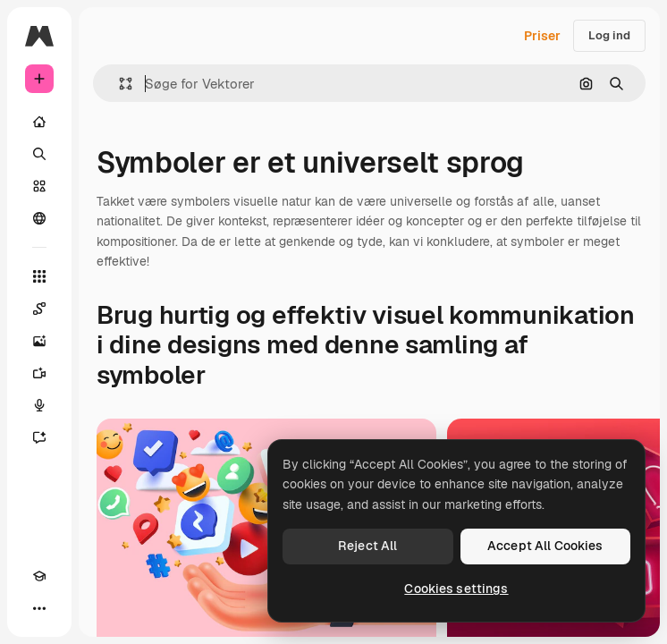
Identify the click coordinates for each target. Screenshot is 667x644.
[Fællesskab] (39, 218)
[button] (118, 84)
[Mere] (39, 608)
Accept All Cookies (545, 546)
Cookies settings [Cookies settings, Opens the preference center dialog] (456, 589)
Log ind (609, 35)
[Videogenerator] (39, 373)
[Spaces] (39, 309)
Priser (542, 36)
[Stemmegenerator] (39, 405)
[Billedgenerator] (39, 341)
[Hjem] (39, 122)
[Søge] (39, 154)
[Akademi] (39, 576)
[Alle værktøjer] (39, 276)
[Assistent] (39, 437)
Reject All (367, 546)
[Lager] (39, 186)
